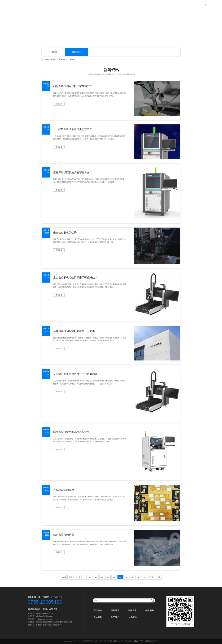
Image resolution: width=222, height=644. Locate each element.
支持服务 (149, 5)
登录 (190, 5)
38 (114, 577)
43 (144, 577)
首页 (87, 5)
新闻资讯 (124, 5)
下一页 (151, 577)
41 (132, 577)
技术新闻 (76, 52)
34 (90, 577)
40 (126, 577)
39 (120, 577)
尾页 (159, 577)
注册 (196, 5)
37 (108, 577)
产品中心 (98, 5)
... (84, 577)
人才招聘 (175, 5)
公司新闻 (53, 52)
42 (138, 577)
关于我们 (162, 5)
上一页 (78, 577)
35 (96, 577)
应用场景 (111, 5)
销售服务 (136, 5)
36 (102, 577)
